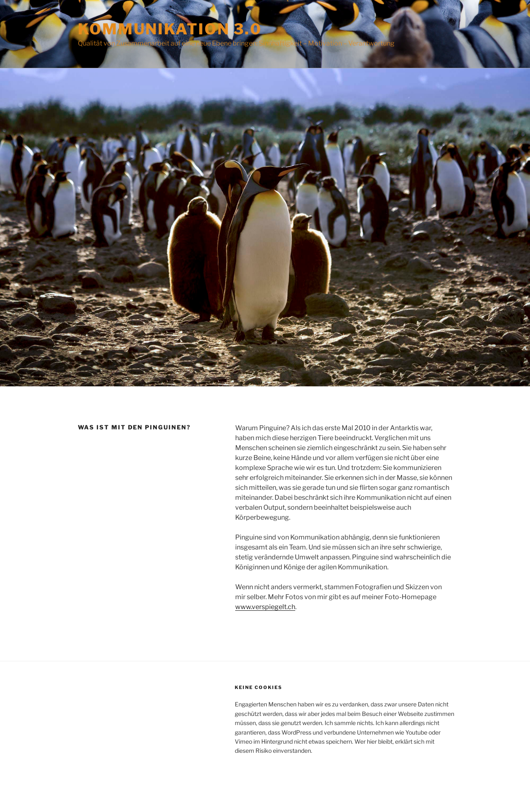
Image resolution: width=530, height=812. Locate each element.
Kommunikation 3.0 (170, 29)
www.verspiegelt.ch (265, 607)
